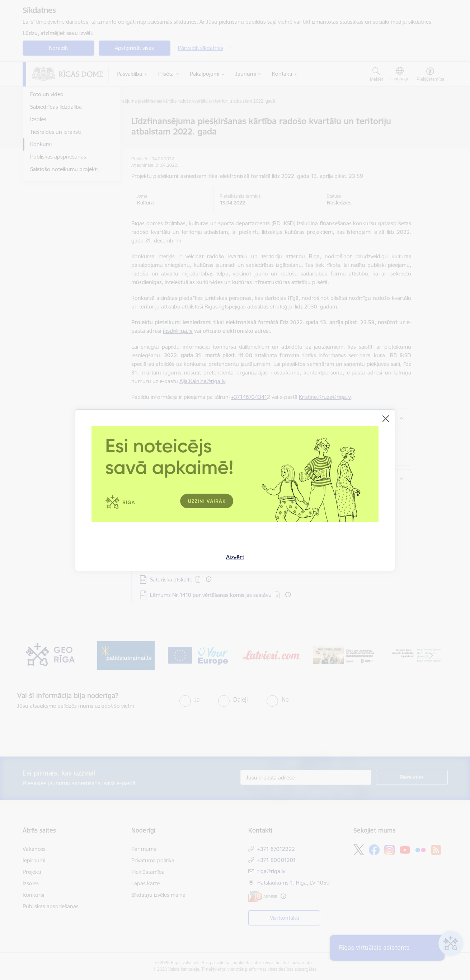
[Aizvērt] (386, 419)
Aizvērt (235, 557)
